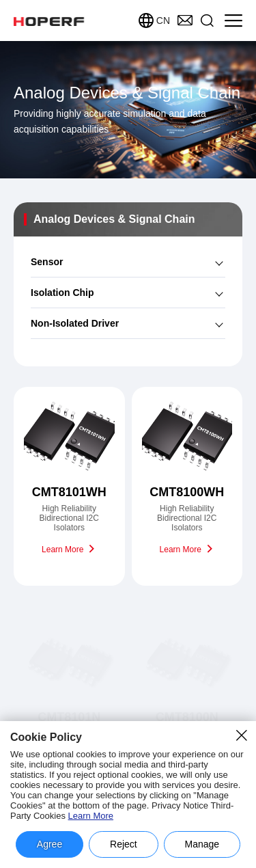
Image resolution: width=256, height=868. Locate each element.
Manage (202, 844)
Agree (49, 844)
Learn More (91, 816)
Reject (124, 844)
